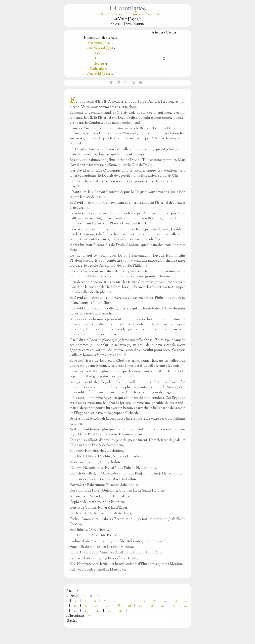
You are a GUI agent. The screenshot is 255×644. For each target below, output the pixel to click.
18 (119, 606)
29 (121, 611)
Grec (99, 53)
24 (185, 606)
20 (141, 606)
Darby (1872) (98, 69)
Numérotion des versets (100, 38)
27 (98, 611)
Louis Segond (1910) (99, 48)
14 (75, 606)
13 (186, 601)
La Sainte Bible (108, 14)
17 (108, 606)
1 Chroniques (130, 14)
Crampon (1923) (99, 43)
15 (86, 606)
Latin (99, 59)
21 (152, 606)
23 (174, 606)
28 (110, 611)
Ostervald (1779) (98, 74)
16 (97, 606)
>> (98, 596)
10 (155, 601)
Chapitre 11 (151, 14)
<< (84, 596)
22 (163, 606)
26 (87, 611)
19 (130, 606)
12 (176, 601)
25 (75, 611)
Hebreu (99, 64)
